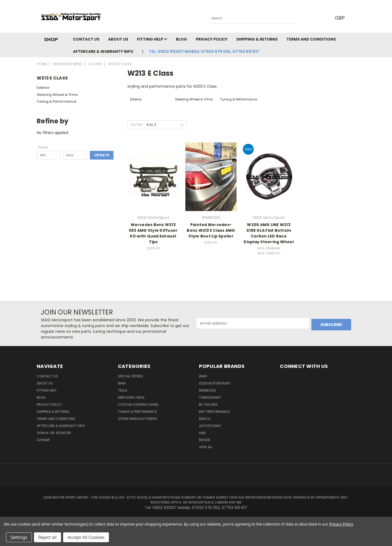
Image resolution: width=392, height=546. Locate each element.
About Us (118, 39)
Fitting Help (152, 39)
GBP (340, 18)
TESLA (122, 390)
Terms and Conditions (311, 39)
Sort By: (137, 125)
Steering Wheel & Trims (57, 95)
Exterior (43, 88)
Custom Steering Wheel (138, 405)
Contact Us (86, 39)
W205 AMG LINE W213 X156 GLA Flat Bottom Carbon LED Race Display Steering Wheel (269, 233)
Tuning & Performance (57, 101)
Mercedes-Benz (131, 397)
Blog (181, 39)
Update (102, 155)
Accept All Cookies (86, 537)
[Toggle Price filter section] (46, 147)
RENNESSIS (208, 390)
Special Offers (130, 376)
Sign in (43, 433)
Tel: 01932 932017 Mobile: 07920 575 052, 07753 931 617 (204, 51)
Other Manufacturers (137, 419)
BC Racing (208, 405)
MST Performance (214, 412)
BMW (122, 383)
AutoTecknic (210, 426)
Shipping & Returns (257, 39)
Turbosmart (210, 397)
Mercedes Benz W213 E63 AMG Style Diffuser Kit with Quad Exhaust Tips (153, 233)
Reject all (48, 537)
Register (63, 433)
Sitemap (43, 440)
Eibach (205, 419)
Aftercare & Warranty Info (103, 51)
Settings (19, 537)
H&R (202, 433)
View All (206, 447)
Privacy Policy (212, 39)
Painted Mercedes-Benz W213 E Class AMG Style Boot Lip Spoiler (211, 230)
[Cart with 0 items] (354, 18)
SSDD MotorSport (215, 383)
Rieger (205, 440)
